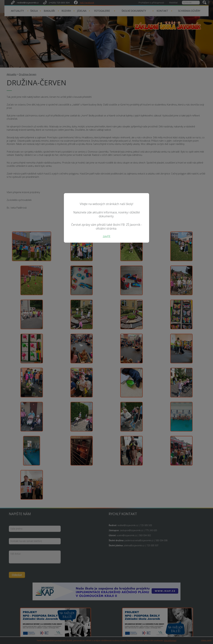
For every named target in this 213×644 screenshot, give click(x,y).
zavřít (107, 236)
